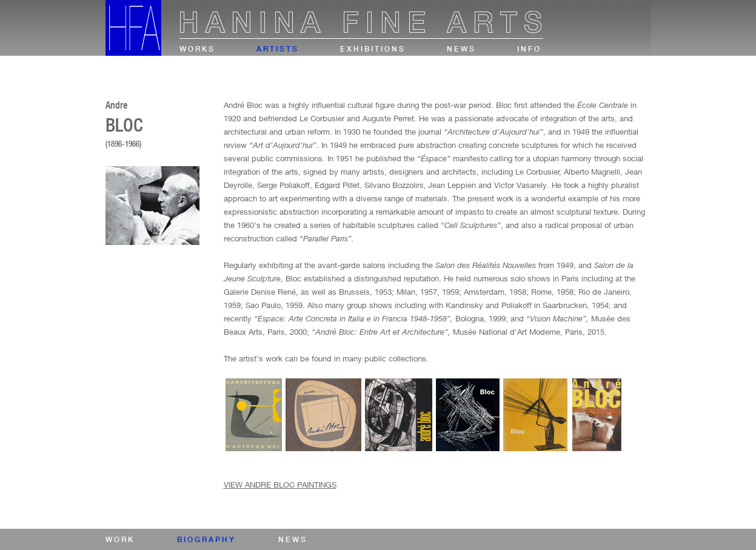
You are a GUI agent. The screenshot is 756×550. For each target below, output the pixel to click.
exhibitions (373, 49)
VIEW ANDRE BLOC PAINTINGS (280, 485)
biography (206, 539)
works (197, 49)
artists (278, 49)
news (461, 49)
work (120, 539)
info (529, 49)
